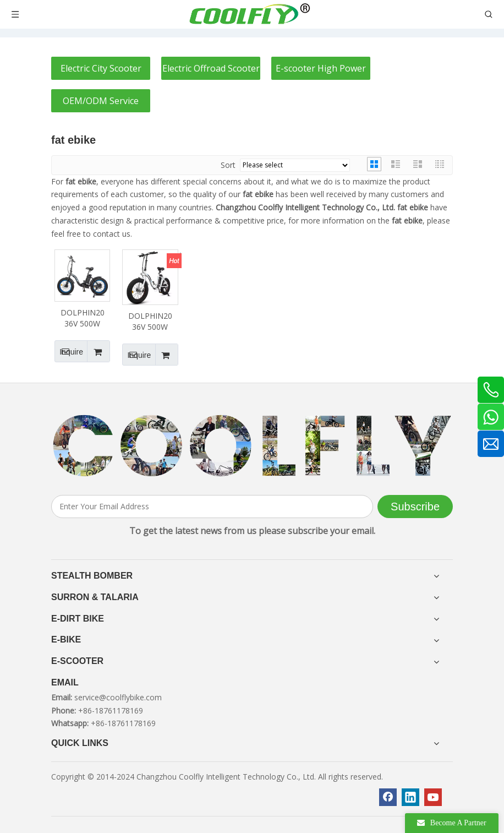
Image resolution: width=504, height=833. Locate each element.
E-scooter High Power (321, 68)
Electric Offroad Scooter (211, 68)
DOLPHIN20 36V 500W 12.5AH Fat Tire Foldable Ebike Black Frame (83, 318)
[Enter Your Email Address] (212, 507)
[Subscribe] (415, 507)
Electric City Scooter (101, 68)
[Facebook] (388, 797)
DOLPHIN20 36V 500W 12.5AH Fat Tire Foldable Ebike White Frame (150, 322)
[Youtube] (433, 797)
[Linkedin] (410, 797)
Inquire (69, 351)
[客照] (252, 446)
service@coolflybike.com (118, 697)
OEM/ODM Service (101, 101)
